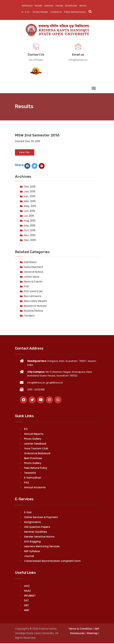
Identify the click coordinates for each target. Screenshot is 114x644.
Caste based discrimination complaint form (52, 561)
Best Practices (33, 459)
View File (25, 153)
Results (39, 6)
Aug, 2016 (30, 221)
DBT (26, 606)
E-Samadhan (33, 478)
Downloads (72, 6)
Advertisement (34, 267)
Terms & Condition (80, 629)
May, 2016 (30, 207)
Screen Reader (41, 12)
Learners (49, 6)
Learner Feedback (35, 444)
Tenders (29, 316)
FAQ (27, 483)
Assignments (33, 522)
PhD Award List (33, 292)
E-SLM (28, 513)
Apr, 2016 (30, 197)
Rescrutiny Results (36, 301)
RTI (26, 429)
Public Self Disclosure (77, 12)
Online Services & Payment (41, 518)
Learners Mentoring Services (42, 547)
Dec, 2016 (30, 241)
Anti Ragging (32, 542)
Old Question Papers (37, 527)
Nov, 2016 (30, 236)
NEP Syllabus (32, 552)
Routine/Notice (34, 311)
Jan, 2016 (30, 192)
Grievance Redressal (37, 454)
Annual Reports (34, 434)
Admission (27, 6)
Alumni (84, 6)
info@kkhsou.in (78, 60)
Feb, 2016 (30, 187)
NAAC (28, 591)
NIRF (27, 611)
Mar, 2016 (30, 202)
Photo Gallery (33, 439)
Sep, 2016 (30, 226)
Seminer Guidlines (36, 532)
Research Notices (35, 306)
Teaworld (30, 473)
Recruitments (33, 296)
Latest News (32, 277)
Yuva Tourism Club (36, 449)
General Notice (34, 272)
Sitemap (92, 634)
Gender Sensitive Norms (39, 537)
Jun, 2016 (30, 211)
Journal (29, 556)
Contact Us (57, 12)
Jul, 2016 (29, 216)
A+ (29, 12)
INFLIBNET (30, 596)
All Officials (36, 60)
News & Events (33, 282)
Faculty (60, 6)
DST (26, 601)
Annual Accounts (35, 488)
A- (23, 12)
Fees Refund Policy (36, 468)
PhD (27, 287)
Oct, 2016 (30, 231)
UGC (27, 586)
